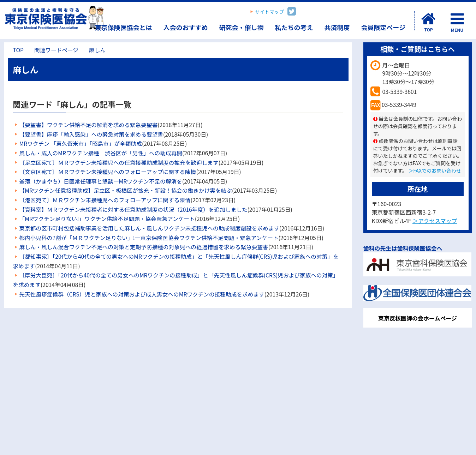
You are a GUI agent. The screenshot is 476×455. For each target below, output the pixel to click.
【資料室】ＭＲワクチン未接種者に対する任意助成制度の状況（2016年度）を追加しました (133, 209)
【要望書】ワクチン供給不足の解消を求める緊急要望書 (89, 125)
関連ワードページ (56, 50)
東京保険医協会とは (124, 27)
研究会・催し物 (242, 27)
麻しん (97, 50)
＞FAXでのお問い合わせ (435, 170)
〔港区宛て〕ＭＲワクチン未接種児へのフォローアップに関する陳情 (105, 200)
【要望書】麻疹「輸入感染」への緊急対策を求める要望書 (91, 134)
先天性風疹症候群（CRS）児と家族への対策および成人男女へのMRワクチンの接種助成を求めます (142, 294)
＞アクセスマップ (435, 221)
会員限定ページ (383, 27)
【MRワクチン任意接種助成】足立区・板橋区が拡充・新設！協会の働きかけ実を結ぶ (126, 190)
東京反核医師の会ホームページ (418, 318)
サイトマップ (270, 12)
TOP (18, 50)
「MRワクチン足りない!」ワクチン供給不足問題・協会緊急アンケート (107, 219)
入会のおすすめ (186, 27)
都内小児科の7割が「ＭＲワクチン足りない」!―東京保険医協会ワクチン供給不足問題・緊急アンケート (149, 238)
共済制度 (337, 27)
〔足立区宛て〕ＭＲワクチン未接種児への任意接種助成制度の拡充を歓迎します (119, 163)
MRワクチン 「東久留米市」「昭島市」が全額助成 (81, 143)
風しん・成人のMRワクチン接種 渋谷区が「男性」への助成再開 (101, 153)
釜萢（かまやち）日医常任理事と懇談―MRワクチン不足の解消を (101, 181)
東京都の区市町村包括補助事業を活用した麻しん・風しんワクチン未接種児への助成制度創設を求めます (150, 228)
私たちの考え (294, 27)
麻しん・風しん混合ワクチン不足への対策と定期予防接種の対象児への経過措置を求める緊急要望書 (144, 247)
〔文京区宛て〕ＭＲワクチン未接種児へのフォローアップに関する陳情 (108, 172)
